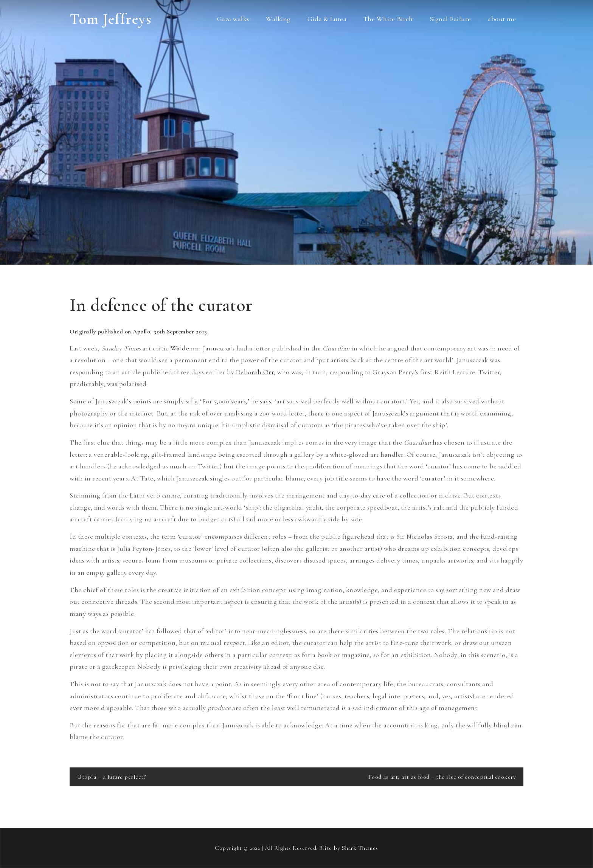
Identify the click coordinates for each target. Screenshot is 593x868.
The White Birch (388, 19)
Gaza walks (233, 19)
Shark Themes (360, 848)
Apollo (141, 332)
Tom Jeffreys (110, 19)
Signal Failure (450, 19)
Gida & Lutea (327, 19)
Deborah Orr (255, 372)
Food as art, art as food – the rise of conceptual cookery (442, 777)
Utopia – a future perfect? (111, 777)
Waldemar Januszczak (203, 348)
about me (502, 19)
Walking (278, 19)
